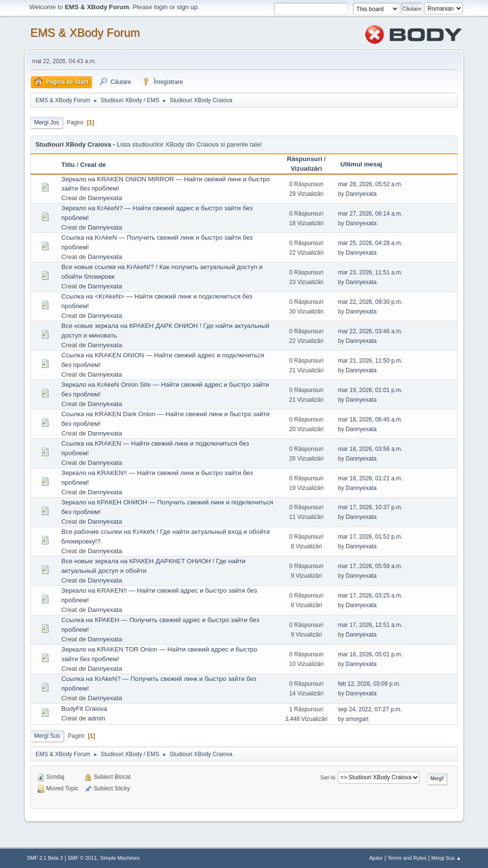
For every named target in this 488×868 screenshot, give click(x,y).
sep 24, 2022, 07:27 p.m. (370, 709)
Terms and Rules (407, 858)
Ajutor (376, 858)
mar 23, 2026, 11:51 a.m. (370, 272)
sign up (187, 7)
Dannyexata (105, 198)
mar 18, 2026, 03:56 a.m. (370, 449)
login (161, 7)
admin (96, 718)
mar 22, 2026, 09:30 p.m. (370, 302)
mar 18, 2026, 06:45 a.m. (370, 420)
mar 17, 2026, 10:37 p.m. (370, 507)
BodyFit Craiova (84, 709)
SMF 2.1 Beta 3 (45, 858)
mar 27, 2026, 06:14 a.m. (370, 214)
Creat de (93, 165)
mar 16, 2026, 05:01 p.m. (370, 654)
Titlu (68, 165)
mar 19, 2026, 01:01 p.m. (370, 390)
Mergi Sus (47, 736)
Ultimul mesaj (362, 164)
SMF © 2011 (82, 858)
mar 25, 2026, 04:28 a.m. (370, 243)
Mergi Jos (47, 122)
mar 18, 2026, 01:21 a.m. (370, 478)
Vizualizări (306, 169)
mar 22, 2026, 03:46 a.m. (370, 331)
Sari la (328, 777)
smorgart (357, 719)
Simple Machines (120, 858)
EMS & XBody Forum (85, 33)
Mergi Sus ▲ (446, 858)
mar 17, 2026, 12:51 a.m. (370, 625)
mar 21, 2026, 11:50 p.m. (370, 361)
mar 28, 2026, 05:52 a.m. (370, 184)
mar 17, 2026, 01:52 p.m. (370, 537)
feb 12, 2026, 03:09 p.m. (369, 684)
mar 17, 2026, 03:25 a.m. (370, 596)
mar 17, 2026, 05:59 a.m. (370, 566)
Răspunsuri (305, 159)
